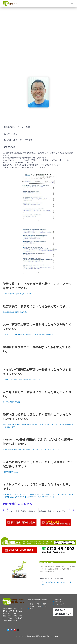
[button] (72, 4)
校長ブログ (60, 610)
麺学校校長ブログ (63, 614)
